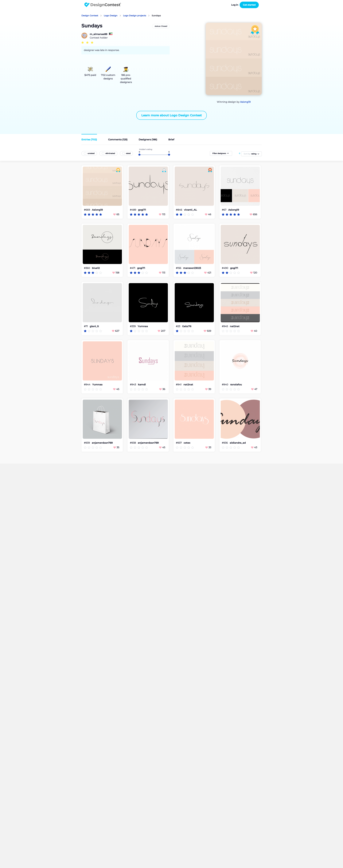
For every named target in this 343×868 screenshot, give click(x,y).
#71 (86, 326)
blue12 (96, 268)
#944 (87, 385)
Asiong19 (245, 102)
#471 (133, 268)
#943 (133, 385)
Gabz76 (187, 326)
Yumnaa (143, 326)
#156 (179, 268)
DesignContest (103, 5)
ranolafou (236, 385)
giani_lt (94, 326)
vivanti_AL (190, 210)
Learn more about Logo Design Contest (171, 115)
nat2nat (235, 326)
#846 (179, 210)
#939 (87, 443)
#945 (225, 326)
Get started (249, 5)
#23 (178, 326)
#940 (225, 385)
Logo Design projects (135, 16)
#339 (133, 326)
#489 (133, 210)
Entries (89, 140)
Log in (235, 5)
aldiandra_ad (238, 443)
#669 (87, 210)
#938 (133, 443)
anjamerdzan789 (102, 443)
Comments (118, 140)
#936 (225, 443)
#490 (225, 268)
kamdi (142, 385)
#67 (224, 210)
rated (128, 153)
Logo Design (111, 16)
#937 (179, 443)
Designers (148, 140)
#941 (179, 385)
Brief (171, 140)
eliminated (110, 153)
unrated (91, 153)
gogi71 (142, 210)
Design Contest (90, 16)
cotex (187, 443)
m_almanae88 (98, 34)
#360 (87, 268)
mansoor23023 (192, 268)
